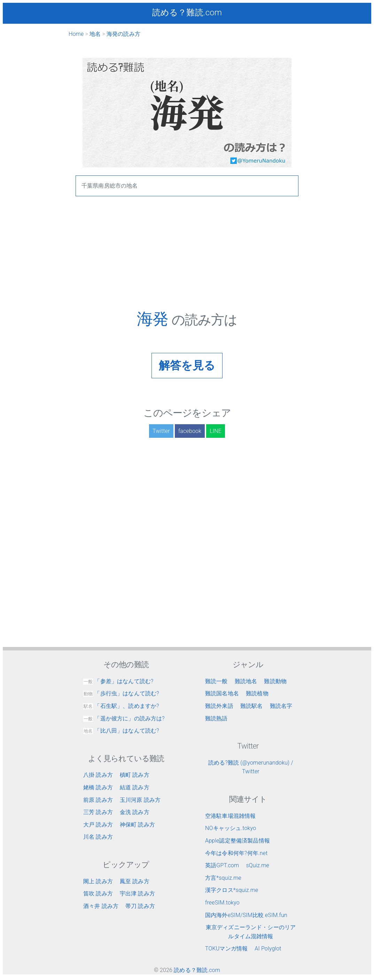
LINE (216, 431)
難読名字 (281, 706)
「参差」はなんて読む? (118, 681)
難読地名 (246, 681)
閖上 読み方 (98, 881)
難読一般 (216, 681)
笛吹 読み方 (98, 894)
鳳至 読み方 (135, 881)
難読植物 (257, 693)
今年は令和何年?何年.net (236, 853)
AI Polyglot (268, 949)
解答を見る (187, 365)
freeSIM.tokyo (222, 903)
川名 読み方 (98, 837)
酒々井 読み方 (101, 906)
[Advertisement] (187, 261)
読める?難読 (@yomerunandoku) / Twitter (251, 767)
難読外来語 (219, 706)
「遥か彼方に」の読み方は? (124, 718)
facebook (190, 431)
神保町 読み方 (137, 825)
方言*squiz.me (223, 878)
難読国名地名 (222, 693)
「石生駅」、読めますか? (121, 706)
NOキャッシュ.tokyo (231, 828)
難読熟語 (216, 718)
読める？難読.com (187, 13)
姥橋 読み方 (98, 787)
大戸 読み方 (98, 825)
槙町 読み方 (135, 775)
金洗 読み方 (135, 812)
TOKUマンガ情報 (226, 949)
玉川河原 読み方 (140, 800)
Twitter (161, 431)
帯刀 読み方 (140, 906)
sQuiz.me (258, 865)
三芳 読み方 (98, 812)
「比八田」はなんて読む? (121, 731)
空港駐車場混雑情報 (230, 816)
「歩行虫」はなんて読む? (121, 693)
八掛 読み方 (98, 775)
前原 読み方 (98, 800)
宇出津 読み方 (137, 894)
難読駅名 (252, 706)
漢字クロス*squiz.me (232, 890)
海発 (154, 319)
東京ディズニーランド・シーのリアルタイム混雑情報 (251, 932)
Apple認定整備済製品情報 (237, 841)
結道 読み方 (135, 787)
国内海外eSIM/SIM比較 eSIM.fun (246, 915)
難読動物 (275, 681)
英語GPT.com (222, 865)
